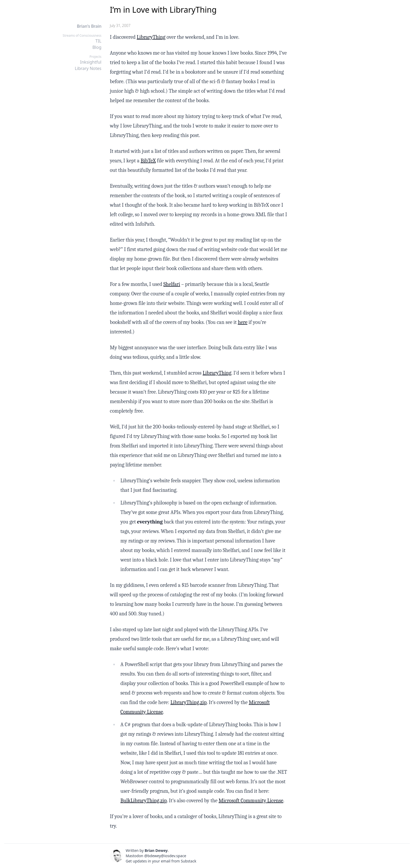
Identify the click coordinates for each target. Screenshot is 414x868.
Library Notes (88, 68)
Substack (189, 861)
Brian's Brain (89, 26)
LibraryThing (151, 37)
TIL (98, 41)
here (243, 322)
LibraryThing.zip (188, 702)
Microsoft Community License (251, 801)
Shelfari (172, 284)
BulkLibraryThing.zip (144, 801)
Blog (97, 47)
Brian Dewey (156, 850)
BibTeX (148, 161)
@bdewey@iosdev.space (165, 856)
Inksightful (91, 62)
